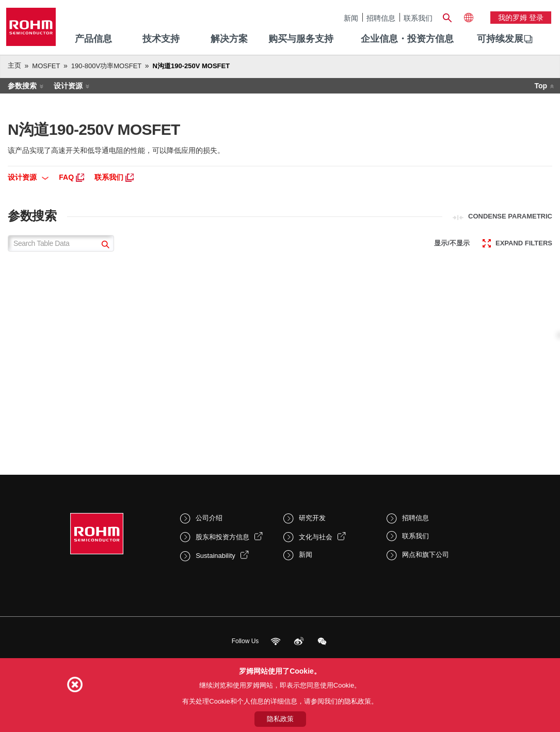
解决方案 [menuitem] (229, 39)
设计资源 (68, 86)
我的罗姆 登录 (521, 18)
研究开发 (312, 518)
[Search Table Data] (61, 243)
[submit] (104, 246)
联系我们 (418, 18)
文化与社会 (316, 537)
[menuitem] (500, 39)
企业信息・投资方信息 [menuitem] (407, 39)
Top (541, 86)
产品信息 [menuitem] (93, 39)
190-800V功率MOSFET (107, 66)
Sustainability (215, 556)
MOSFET (46, 66)
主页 (14, 65)
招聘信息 (381, 18)
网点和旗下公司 (426, 555)
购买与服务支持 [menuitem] (301, 39)
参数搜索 (22, 86)
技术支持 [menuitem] (161, 39)
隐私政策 (280, 719)
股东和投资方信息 (222, 537)
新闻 (351, 18)
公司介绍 (209, 518)
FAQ (71, 177)
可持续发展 (500, 39)
